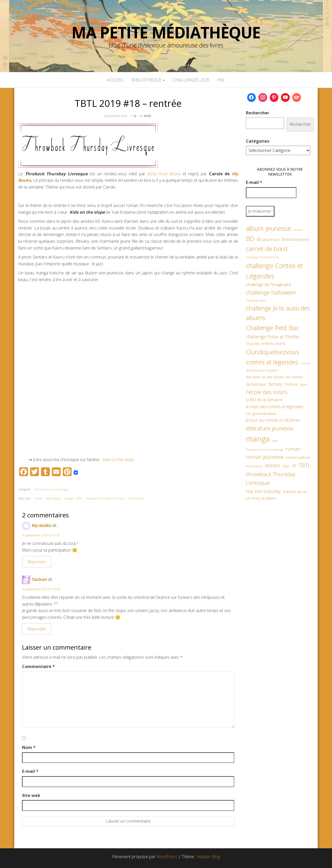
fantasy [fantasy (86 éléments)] (275, 384)
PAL (221, 80)
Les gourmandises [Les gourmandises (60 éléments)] (261, 414)
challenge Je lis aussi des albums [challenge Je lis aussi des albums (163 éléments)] (278, 313)
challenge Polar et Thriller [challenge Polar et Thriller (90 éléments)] (273, 337)
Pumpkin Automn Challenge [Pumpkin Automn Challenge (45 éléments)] (265, 450)
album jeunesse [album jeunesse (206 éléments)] (269, 228)
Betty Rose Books (164, 174)
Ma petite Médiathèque (166, 32)
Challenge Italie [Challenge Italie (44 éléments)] (256, 300)
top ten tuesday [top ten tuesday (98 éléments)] (263, 491)
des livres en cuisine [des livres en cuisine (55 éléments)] (262, 370)
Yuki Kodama (136, 498)
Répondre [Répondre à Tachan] (37, 629)
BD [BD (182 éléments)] (250, 238)
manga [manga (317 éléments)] (258, 439)
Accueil (115, 80)
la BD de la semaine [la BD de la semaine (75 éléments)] (264, 400)
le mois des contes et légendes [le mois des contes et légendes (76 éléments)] (275, 407)
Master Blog (209, 857)
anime (39, 498)
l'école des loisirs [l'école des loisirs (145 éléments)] (267, 392)
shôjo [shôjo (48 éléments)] (286, 466)
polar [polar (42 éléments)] (275, 441)
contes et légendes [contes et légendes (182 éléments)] (272, 362)
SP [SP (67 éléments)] (294, 466)
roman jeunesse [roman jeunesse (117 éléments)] (265, 457)
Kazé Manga (53, 498)
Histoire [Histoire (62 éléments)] (291, 384)
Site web (31, 795)
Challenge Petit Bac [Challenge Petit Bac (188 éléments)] (272, 328)
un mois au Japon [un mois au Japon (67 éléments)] (261, 498)
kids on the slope (118, 460)
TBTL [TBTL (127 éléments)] (305, 465)
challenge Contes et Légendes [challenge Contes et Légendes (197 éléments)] (274, 271)
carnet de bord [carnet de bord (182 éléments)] (267, 249)
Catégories (258, 141)
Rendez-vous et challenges (52, 489)
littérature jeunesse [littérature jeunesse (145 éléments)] (270, 428)
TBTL (79, 498)
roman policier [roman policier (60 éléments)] (298, 457)
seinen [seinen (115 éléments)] (272, 465)
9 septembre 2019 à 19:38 (41, 589)
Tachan (39, 579)
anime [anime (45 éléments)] (298, 230)
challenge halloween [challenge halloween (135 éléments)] (271, 292)
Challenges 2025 (191, 80)
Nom (29, 747)
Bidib (147, 116)
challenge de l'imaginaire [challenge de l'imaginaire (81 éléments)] (268, 284)
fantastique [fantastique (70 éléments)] (256, 384)
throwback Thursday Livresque (105, 498)
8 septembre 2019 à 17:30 (41, 535)
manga (68, 498)
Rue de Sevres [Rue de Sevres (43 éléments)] (254, 466)
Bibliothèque (148, 80)
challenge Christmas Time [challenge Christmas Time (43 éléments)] (262, 257)
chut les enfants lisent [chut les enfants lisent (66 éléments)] (266, 343)
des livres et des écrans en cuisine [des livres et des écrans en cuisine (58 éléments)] (274, 377)
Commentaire (38, 666)
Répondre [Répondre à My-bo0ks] (37, 562)
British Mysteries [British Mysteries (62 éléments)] (296, 239)
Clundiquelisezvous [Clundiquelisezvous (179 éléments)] (272, 352)
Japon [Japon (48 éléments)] (304, 384)
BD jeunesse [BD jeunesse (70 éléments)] (268, 239)
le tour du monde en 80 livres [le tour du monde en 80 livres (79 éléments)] (273, 420)
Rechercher (258, 113)
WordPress (167, 857)
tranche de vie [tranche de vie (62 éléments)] (295, 492)
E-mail (30, 771)
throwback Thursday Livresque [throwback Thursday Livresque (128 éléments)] (271, 478)
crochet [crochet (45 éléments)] (305, 363)
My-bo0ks (41, 525)
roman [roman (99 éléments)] (293, 449)
